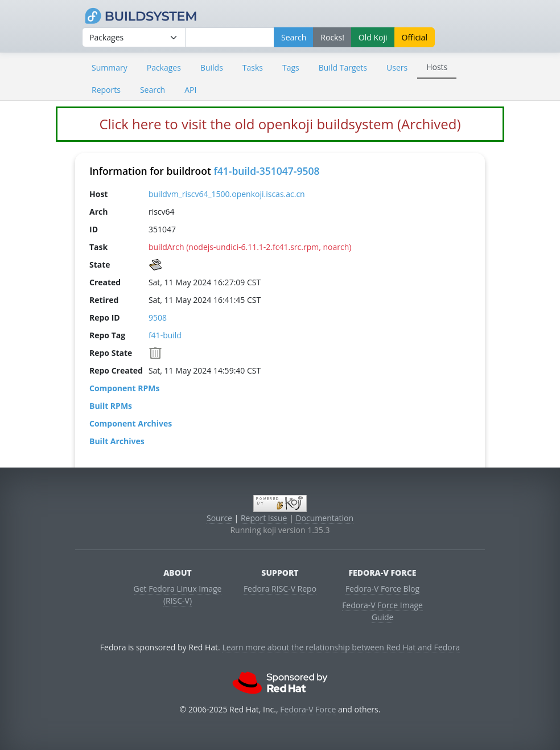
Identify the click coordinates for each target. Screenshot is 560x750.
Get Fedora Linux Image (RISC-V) (178, 595)
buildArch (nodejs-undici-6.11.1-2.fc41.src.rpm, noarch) (250, 246)
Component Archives (131, 423)
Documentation (324, 518)
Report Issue (264, 518)
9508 (158, 317)
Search (153, 90)
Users (397, 67)
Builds (212, 67)
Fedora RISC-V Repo (280, 589)
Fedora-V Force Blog (382, 589)
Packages (164, 67)
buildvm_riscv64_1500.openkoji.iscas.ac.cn (227, 193)
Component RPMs (124, 388)
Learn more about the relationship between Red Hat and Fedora (341, 647)
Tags (291, 67)
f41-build (165, 335)
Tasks (253, 67)
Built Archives (117, 440)
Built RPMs (111, 405)
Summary (110, 67)
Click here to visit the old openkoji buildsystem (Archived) (280, 124)
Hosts (437, 67)
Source (219, 518)
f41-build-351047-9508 (266, 171)
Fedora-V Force (308, 709)
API (190, 90)
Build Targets (343, 67)
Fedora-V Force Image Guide (382, 611)
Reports (106, 90)
